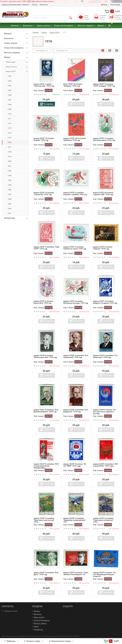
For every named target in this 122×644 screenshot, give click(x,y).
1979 (10, 157)
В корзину (49, 104)
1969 (10, 109)
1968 (10, 105)
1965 (10, 90)
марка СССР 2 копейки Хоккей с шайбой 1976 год (75, 194)
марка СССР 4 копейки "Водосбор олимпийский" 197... (74, 520)
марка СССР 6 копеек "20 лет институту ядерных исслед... (104, 412)
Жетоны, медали (85, 26)
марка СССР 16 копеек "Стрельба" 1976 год (44, 194)
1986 (10, 190)
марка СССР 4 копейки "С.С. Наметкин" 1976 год (105, 356)
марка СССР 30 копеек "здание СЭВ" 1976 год (103, 194)
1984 (10, 180)
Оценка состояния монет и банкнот (16, 5)
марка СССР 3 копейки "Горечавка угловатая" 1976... (103, 520)
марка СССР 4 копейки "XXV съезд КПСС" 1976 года (106, 465)
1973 (10, 128)
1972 (10, 123)
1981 (10, 166)
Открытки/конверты (64, 26)
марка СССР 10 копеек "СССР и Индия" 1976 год (104, 85)
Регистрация (115, 5)
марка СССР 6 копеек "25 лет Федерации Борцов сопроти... (104, 574)
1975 (10, 138)
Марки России (17, 67)
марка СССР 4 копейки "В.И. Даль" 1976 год (46, 573)
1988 (10, 199)
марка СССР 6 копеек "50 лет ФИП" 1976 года (75, 465)
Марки (101, 26)
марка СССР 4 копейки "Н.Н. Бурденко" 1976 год (76, 411)
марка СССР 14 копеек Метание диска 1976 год (104, 139)
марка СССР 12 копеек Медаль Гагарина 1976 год (105, 302)
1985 (10, 185)
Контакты (44, 5)
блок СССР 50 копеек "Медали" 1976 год (73, 85)
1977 (10, 147)
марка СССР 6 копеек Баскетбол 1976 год (43, 302)
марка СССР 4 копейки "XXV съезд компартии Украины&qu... (46, 466)
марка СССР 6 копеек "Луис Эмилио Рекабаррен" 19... (76, 573)
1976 (10, 142)
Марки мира (17, 62)
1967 (10, 100)
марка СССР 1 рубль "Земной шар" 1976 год (44, 85)
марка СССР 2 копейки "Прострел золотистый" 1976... (44, 520)
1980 (10, 161)
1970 (10, 114)
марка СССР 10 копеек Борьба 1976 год (44, 139)
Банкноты (28, 26)
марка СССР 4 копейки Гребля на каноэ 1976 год (75, 248)
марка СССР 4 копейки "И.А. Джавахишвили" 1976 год (46, 411)
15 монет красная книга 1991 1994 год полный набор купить (27, 1)
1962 (10, 76)
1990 (10, 209)
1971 (10, 119)
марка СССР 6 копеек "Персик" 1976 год (103, 248)
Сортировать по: (42, 50)
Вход (104, 5)
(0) (40, 95)
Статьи (35, 5)
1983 (10, 175)
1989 (10, 204)
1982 (10, 171)
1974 (10, 133)
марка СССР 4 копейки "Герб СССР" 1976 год (46, 248)
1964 (10, 86)
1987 (10, 194)
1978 (10, 152)
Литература (16, 218)
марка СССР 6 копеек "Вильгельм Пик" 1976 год (45, 356)
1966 (10, 95)
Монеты (15, 26)
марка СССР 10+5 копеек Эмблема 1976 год (75, 139)
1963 (10, 81)
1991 (10, 213)
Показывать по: (62, 50)
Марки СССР (17, 72)
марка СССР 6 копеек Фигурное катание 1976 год (76, 302)
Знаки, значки (43, 26)
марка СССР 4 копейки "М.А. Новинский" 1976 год (76, 356)
